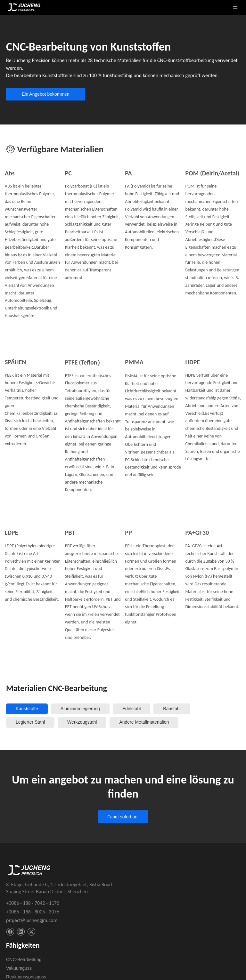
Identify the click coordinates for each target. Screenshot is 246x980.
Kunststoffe (27, 709)
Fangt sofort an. (123, 817)
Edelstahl (132, 709)
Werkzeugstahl (82, 722)
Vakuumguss (19, 968)
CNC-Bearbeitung (24, 960)
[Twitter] (31, 932)
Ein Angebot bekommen (46, 94)
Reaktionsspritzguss (26, 977)
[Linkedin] (21, 932)
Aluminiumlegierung (80, 709)
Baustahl (172, 709)
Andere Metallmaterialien (144, 722)
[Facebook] (10, 932)
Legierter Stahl (30, 722)
